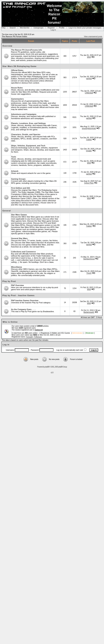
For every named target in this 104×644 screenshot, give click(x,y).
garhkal (89, 79)
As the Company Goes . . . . (23, 309)
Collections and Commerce (23, 252)
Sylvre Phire (89, 183)
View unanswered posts (93, 37)
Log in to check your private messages (85, 28)
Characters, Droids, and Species (26, 134)
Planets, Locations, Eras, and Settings (28, 123)
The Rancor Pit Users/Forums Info (27, 50)
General (7, 211)
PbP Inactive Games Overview (25, 300)
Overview (7, 46)
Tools (14, 157)
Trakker (89, 140)
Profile (62, 28)
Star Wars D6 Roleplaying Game (19, 66)
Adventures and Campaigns (24, 114)
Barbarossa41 (89, 312)
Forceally (30, 337)
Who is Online (10, 322)
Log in (53, 30)
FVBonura (38, 337)
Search (13, 28)
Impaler (89, 151)
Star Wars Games (19, 215)
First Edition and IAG (21, 188)
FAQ (3, 28)
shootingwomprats (89, 128)
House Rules (17, 88)
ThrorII (89, 273)
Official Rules (17, 70)
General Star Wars (19, 238)
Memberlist (25, 28)
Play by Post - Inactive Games (18, 295)
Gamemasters (17, 99)
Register (51, 28)
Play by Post (9, 281)
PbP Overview (17, 285)
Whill (89, 57)
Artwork (15, 171)
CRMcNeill (89, 93)
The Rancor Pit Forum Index (14, 36)
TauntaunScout (89, 259)
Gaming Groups (18, 179)
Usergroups (38, 28)
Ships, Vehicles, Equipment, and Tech (28, 146)
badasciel (39, 330)
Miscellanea (16, 267)
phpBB (47, 367)
